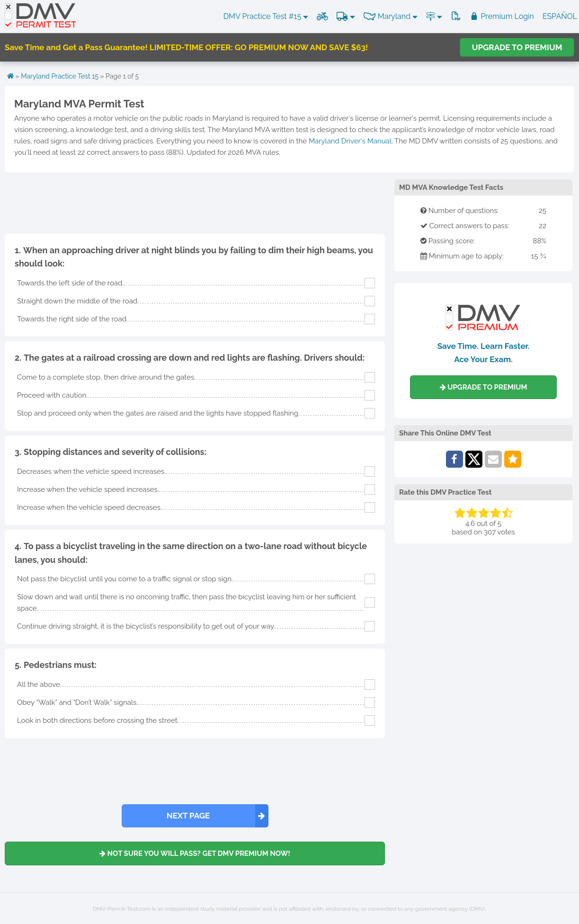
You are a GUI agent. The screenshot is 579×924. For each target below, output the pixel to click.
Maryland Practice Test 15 (60, 76)
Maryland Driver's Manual (350, 141)
